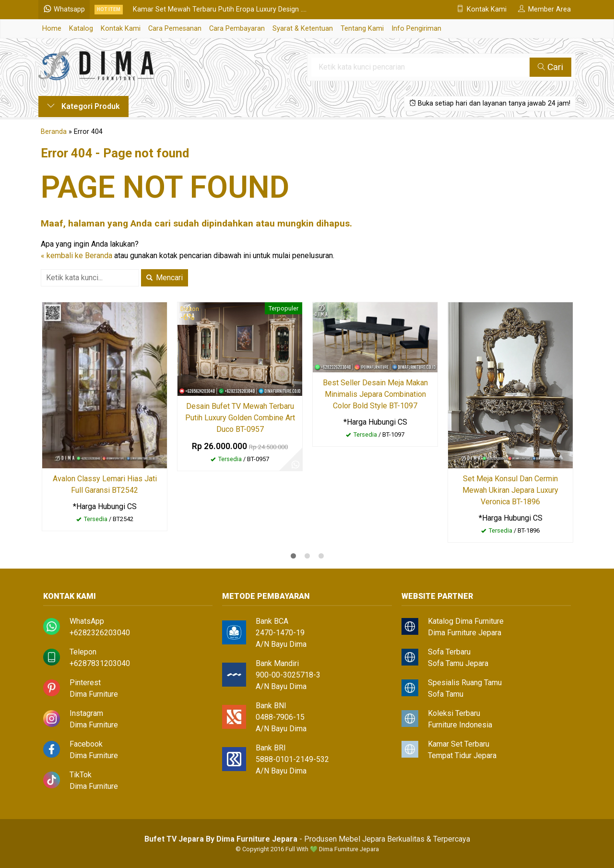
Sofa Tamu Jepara (458, 663)
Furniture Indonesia (460, 725)
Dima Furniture (94, 694)
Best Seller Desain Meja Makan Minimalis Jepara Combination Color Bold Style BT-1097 (375, 394)
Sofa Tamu (446, 694)
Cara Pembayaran (237, 29)
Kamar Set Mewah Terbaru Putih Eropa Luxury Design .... (220, 9)
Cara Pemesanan (175, 29)
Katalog (81, 29)
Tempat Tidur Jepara (462, 755)
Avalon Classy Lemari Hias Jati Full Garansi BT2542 (105, 484)
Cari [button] (550, 67)
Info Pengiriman (416, 29)
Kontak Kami (121, 29)
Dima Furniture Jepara (465, 633)
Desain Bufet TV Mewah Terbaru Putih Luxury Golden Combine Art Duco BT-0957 (240, 418)
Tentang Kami (362, 29)
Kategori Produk (83, 106)
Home (52, 29)
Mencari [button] (165, 278)
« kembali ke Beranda (77, 256)
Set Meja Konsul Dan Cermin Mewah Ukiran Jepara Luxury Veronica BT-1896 (510, 490)
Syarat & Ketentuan (303, 29)
